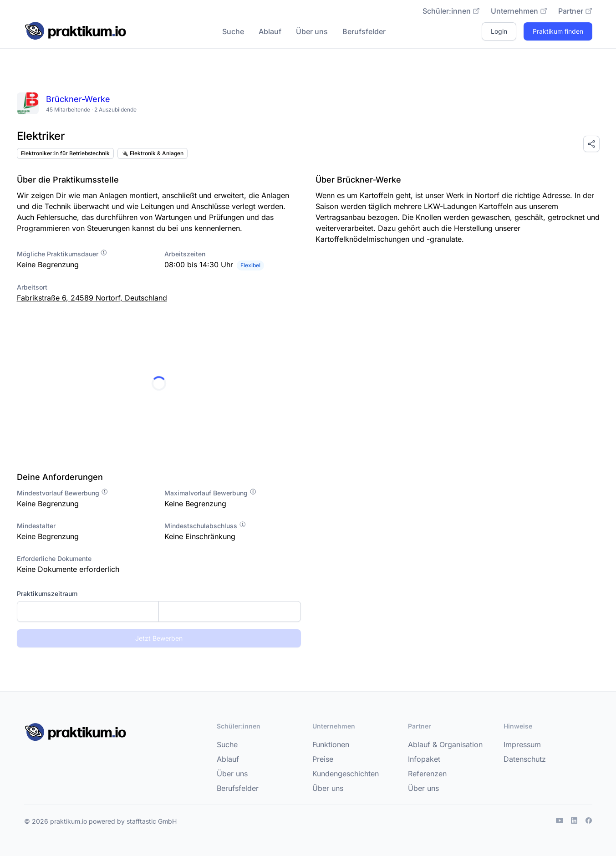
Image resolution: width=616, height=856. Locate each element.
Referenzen (427, 774)
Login (499, 31)
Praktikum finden (558, 31)
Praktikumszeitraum (47, 594)
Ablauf (270, 31)
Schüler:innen (451, 11)
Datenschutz (525, 759)
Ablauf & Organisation (445, 744)
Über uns (312, 31)
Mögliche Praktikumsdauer (62, 254)
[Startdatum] (88, 611)
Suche (233, 31)
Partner (575, 11)
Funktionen (331, 744)
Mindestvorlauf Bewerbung (63, 493)
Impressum (522, 744)
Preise (323, 759)
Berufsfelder (364, 31)
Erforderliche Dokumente (54, 558)
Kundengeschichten (346, 774)
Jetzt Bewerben (159, 638)
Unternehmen (519, 11)
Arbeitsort (32, 287)
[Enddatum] (230, 611)
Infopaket (424, 759)
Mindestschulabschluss (205, 526)
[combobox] (159, 611)
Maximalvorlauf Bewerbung (211, 493)
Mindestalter (36, 526)
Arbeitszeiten (185, 254)
